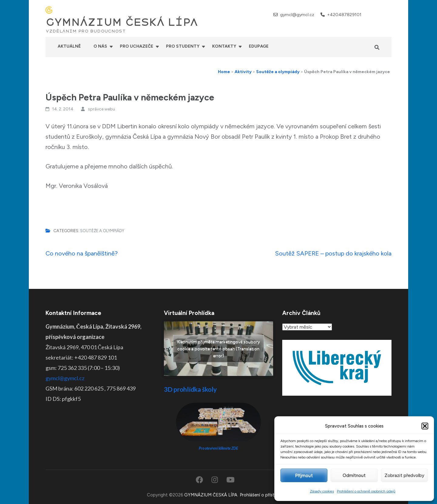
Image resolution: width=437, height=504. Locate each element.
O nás (100, 46)
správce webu (102, 109)
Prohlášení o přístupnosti (265, 495)
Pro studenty (183, 46)
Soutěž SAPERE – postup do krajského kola (333, 253)
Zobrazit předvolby (404, 475)
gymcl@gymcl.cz (297, 15)
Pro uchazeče (137, 46)
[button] (425, 426)
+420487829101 (344, 15)
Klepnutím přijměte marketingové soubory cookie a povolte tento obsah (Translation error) (218, 349)
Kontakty (224, 46)
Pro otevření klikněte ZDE (219, 448)
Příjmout (304, 475)
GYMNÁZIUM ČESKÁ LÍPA (122, 22)
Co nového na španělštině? (82, 253)
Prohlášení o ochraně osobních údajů (366, 491)
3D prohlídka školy (190, 389)
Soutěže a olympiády (102, 231)
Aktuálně (69, 46)
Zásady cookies (322, 491)
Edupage (259, 46)
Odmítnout (354, 475)
